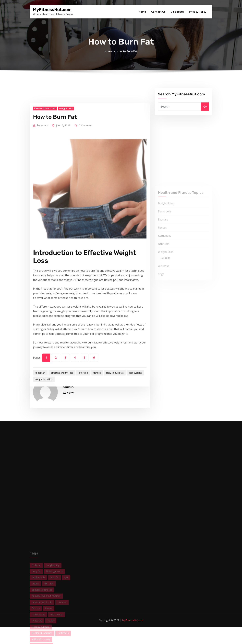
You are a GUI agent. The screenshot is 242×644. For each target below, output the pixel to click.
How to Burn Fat (127, 56)
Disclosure (177, 12)
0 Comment (86, 199)
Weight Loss (66, 182)
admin (43, 199)
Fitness (38, 182)
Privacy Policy (198, 12)
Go (205, 114)
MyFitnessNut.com (52, 10)
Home (142, 12)
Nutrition (51, 182)
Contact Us (158, 12)
